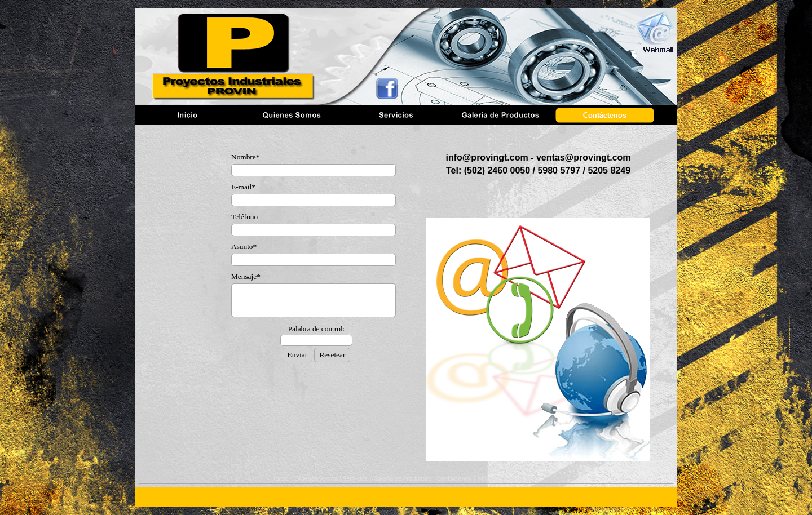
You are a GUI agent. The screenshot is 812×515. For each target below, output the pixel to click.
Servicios (356, 478)
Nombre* (245, 157)
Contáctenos (454, 478)
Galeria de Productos (402, 478)
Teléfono (244, 217)
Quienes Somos (316, 478)
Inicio (281, 478)
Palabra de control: (317, 329)
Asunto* (244, 247)
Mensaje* (246, 276)
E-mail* (243, 187)
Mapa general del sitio (508, 478)
